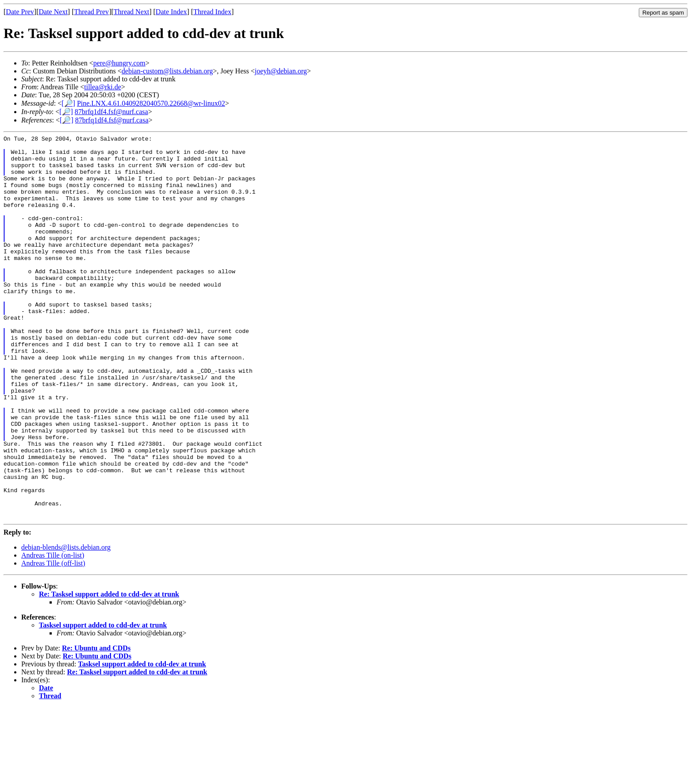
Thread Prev (91, 12)
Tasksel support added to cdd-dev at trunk (103, 702)
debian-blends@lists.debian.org (66, 624)
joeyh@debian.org (281, 71)
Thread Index (212, 12)
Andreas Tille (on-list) (53, 632)
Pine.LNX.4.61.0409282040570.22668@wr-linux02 (151, 103)
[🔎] (68, 103)
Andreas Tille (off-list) (53, 640)
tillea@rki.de (103, 87)
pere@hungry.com (119, 63)
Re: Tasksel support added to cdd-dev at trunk (109, 671)
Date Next (53, 12)
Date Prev (20, 12)
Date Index (171, 12)
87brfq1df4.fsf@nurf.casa (111, 112)
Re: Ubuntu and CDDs (96, 725)
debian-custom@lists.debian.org (167, 71)
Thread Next (131, 12)
